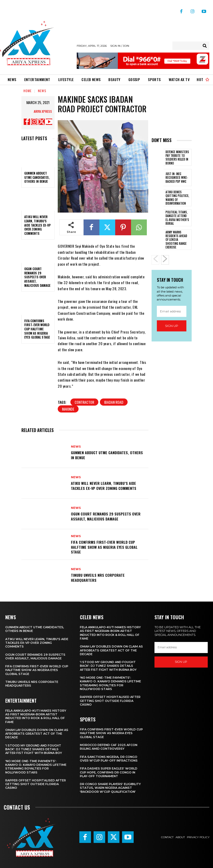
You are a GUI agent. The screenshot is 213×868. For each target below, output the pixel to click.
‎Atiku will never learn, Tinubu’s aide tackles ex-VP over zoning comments (37, 225)
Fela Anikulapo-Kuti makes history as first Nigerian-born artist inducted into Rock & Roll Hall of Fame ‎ (36, 716)
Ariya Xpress (43, 111)
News (42, 91)
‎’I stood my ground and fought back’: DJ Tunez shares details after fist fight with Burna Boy (34, 749)
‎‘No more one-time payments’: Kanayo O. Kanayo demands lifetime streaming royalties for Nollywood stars (36, 767)
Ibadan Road (114, 402)
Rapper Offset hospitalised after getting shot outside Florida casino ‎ (36, 784)
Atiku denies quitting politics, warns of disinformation (177, 198)
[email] (172, 311)
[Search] (205, 46)
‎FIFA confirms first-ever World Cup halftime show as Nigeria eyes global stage (37, 329)
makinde (68, 409)
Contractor (84, 402)
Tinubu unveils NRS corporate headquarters (98, 577)
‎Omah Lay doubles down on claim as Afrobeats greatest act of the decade (37, 734)
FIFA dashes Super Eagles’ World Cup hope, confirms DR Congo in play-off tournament (109, 772)
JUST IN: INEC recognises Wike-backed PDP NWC (177, 178)
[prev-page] (155, 260)
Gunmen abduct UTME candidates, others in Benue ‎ (37, 177)
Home (28, 91)
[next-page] (165, 260)
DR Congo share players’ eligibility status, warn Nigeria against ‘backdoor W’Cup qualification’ (110, 788)
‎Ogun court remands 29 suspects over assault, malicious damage (37, 277)
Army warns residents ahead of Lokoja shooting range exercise (176, 240)
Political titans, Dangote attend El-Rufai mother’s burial (177, 218)
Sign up (172, 326)
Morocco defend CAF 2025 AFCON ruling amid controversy (109, 747)
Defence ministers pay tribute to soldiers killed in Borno (177, 158)
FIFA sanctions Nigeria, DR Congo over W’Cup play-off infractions (109, 759)
